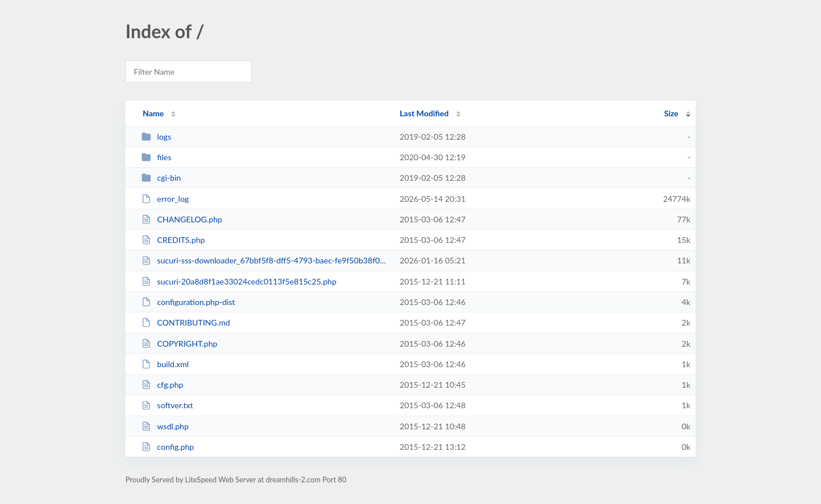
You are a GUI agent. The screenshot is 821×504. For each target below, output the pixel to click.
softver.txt (167, 405)
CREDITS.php (173, 240)
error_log (165, 199)
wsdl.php (165, 426)
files (156, 157)
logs (156, 137)
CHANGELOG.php (182, 219)
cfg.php (162, 385)
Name (153, 113)
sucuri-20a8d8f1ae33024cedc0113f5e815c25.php (239, 281)
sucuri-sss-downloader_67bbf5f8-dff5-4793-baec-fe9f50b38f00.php (265, 260)
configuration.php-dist (188, 302)
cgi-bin (161, 178)
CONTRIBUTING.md (186, 322)
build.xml (165, 364)
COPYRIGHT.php (179, 344)
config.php (168, 447)
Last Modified (424, 113)
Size (671, 113)
